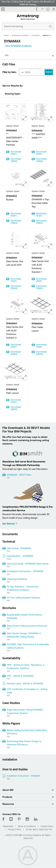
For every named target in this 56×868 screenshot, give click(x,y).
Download (16, 153)
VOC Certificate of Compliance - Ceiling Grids (27, 691)
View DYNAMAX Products (18, 46)
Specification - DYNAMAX (20, 556)
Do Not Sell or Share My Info (39, 830)
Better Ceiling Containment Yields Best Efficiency (27, 732)
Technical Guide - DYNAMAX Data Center (28, 564)
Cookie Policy (47, 826)
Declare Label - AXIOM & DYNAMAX (25, 683)
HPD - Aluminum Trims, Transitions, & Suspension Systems (26, 667)
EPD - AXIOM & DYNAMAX (20, 676)
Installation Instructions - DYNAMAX (25, 571)
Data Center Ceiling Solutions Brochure (27, 626)
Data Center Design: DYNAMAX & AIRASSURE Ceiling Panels (24, 635)
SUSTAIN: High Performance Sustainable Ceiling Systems (28, 646)
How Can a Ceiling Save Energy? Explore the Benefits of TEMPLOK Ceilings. (28, 3)
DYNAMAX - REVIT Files (19, 475)
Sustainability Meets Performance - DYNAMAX (25, 616)
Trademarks (8, 826)
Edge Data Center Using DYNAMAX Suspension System (25, 711)
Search (49, 72)
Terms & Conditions (27, 826)
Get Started (10, 524)
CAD (7, 55)
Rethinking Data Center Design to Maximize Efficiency (24, 743)
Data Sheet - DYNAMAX (19, 548)
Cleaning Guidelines (17, 579)
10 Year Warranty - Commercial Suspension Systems (23, 588)
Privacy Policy (14, 830)
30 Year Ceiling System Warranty (24, 598)
